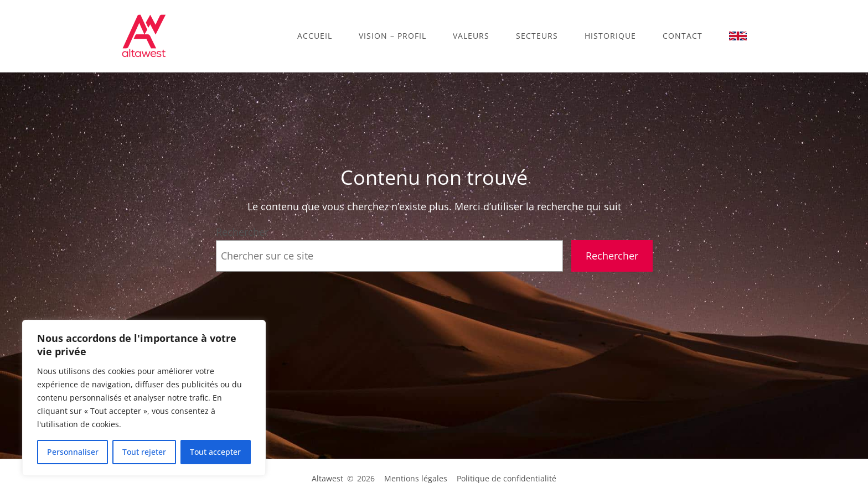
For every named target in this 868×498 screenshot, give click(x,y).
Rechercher (242, 232)
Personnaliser (73, 452)
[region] (144, 398)
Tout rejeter (144, 452)
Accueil (315, 36)
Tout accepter (215, 452)
